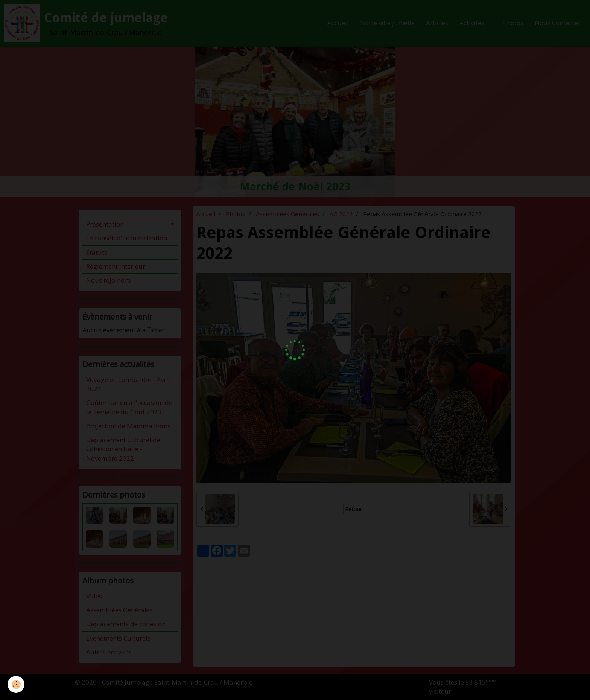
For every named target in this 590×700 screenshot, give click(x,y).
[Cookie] (16, 684)
